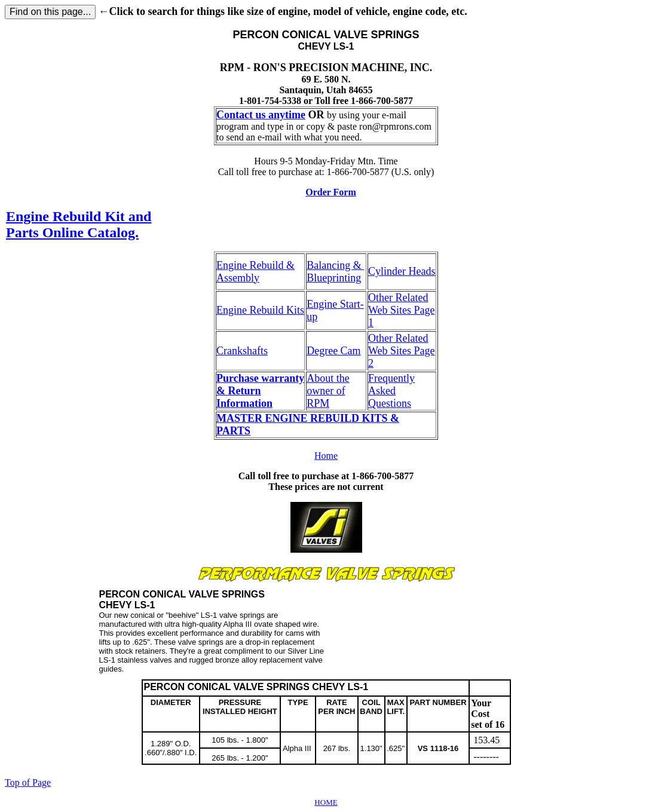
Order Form (331, 192)
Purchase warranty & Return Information (260, 391)
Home (326, 456)
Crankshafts (242, 351)
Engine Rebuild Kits (260, 310)
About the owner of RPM (328, 391)
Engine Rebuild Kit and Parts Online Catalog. (79, 224)
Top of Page (28, 782)
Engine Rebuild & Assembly (255, 272)
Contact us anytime (261, 115)
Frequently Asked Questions (391, 391)
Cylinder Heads (402, 271)
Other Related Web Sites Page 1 (402, 310)
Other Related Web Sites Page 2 (402, 351)
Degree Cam (333, 351)
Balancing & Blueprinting (335, 272)
